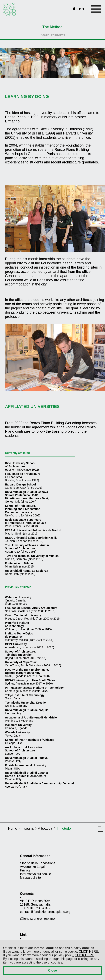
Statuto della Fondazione (38, 863)
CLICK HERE (88, 952)
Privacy (25, 870)
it (75, 9)
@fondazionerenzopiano (37, 919)
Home (12, 829)
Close (53, 970)
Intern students (52, 35)
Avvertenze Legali (33, 867)
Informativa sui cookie (35, 874)
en (81, 9)
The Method (52, 27)
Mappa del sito (30, 878)
